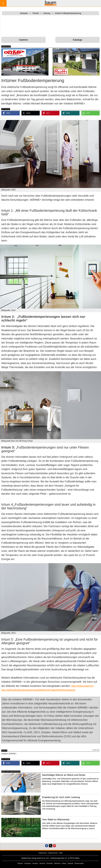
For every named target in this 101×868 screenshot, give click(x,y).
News (64, 863)
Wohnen (57, 863)
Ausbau (35, 863)
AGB (61, 853)
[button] (11, 113)
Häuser (20, 863)
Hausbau (28, 863)
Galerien (23, 40)
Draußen (50, 863)
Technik (42, 863)
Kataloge (78, 40)
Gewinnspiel (79, 863)
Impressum (43, 853)
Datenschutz (53, 853)
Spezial (70, 863)
